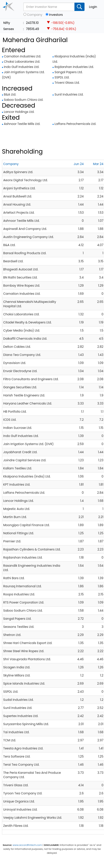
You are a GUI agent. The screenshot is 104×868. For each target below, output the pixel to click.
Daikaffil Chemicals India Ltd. (25, 339)
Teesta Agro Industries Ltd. (23, 748)
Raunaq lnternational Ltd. (22, 586)
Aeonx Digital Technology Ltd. (26, 180)
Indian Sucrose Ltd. (18, 428)
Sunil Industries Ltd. (69, 94)
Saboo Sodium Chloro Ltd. (24, 100)
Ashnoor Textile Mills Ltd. (22, 124)
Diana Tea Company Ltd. (22, 355)
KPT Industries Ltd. (17, 485)
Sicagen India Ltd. (17, 667)
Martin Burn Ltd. (15, 517)
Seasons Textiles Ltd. (19, 627)
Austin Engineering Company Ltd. (28, 237)
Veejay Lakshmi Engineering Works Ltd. (33, 818)
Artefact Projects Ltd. (19, 213)
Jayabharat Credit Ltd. (20, 452)
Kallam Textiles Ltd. (18, 468)
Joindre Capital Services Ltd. (25, 460)
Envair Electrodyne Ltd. (20, 371)
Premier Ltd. (12, 541)
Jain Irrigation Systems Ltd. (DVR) (28, 444)
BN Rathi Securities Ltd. (20, 277)
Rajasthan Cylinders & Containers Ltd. (32, 549)
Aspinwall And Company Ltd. (25, 229)
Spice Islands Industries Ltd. (24, 683)
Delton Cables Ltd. (17, 347)
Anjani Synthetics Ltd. (19, 188)
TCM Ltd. (10, 740)
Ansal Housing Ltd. (17, 204)
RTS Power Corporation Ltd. (24, 602)
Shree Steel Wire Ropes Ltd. (24, 651)
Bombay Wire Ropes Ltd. (22, 286)
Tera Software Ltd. (17, 756)
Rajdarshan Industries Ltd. (74, 67)
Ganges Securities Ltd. (20, 387)
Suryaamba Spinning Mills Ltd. (26, 724)
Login (93, 7)
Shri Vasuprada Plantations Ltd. (27, 659)
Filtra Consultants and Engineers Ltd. (31, 379)
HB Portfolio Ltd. (15, 412)
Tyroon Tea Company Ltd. (23, 793)
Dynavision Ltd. (15, 363)
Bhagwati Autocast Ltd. (21, 269)
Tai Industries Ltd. (16, 732)
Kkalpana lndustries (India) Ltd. (27, 476)
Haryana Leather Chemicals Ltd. (28, 403)
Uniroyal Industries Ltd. (20, 809)
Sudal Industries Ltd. (18, 700)
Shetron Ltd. (12, 635)
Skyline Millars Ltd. (17, 675)
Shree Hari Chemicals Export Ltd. (28, 643)
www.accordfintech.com (27, 845)
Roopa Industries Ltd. (19, 594)
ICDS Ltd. (10, 420)
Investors (56, 15)
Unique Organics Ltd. (19, 801)
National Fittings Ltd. (19, 533)
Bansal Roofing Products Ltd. (25, 253)
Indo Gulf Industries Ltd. (22, 67)
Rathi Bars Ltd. (14, 578)
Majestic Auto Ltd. (17, 509)
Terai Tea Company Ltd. (21, 765)
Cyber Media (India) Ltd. (22, 330)
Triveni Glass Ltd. (67, 83)
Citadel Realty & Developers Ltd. (27, 322)
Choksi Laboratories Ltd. (22, 62)
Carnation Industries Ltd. (22, 56)
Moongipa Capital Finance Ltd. (26, 525)
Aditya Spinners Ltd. (18, 172)
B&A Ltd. (10, 94)
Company (35, 15)
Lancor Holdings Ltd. (19, 112)
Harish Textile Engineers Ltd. (24, 395)
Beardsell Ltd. (13, 261)
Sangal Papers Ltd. (69, 72)
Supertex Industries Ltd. (21, 716)
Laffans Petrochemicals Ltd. (75, 124)
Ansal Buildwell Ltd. (18, 196)
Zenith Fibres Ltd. (16, 826)
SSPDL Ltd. (62, 77)
